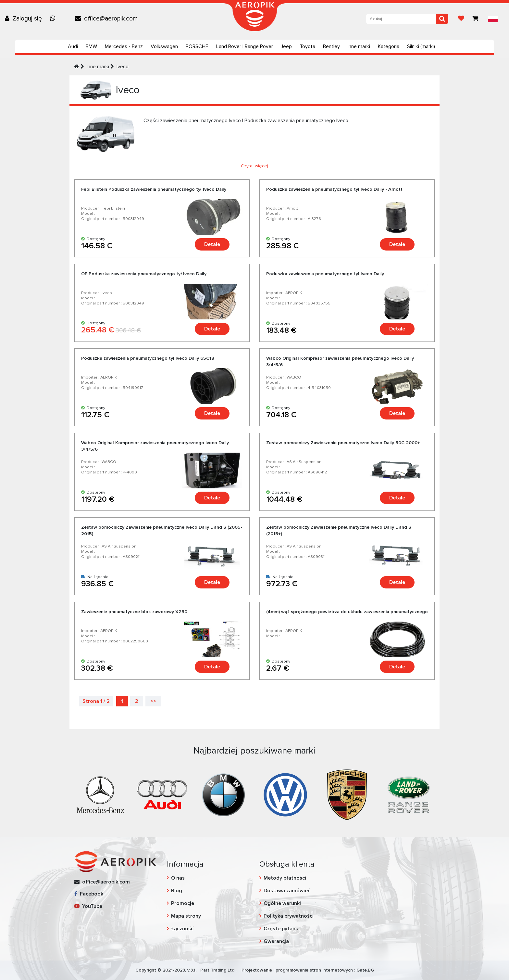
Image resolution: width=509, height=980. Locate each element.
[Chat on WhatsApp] (54, 19)
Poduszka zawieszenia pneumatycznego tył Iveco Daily (325, 274)
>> (153, 701)
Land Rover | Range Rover (245, 46)
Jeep (286, 46)
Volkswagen (164, 46)
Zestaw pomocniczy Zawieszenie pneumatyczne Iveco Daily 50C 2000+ (343, 443)
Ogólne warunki (282, 903)
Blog (177, 891)
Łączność (182, 929)
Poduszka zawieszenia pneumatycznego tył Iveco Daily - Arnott (334, 189)
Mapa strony (186, 916)
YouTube (88, 906)
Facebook (89, 894)
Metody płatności (285, 878)
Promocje (183, 903)
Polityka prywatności (289, 916)
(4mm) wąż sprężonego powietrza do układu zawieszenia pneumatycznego (347, 612)
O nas (178, 878)
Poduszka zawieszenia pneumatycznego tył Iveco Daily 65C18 (148, 358)
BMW (91, 46)
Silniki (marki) (421, 46)
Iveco (123, 67)
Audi (73, 46)
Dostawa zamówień (287, 891)
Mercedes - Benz (124, 46)
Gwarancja (276, 941)
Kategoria (389, 46)
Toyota (307, 46)
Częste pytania (282, 929)
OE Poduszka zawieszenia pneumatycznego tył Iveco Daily (144, 274)
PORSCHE (197, 46)
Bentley (331, 46)
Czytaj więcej (255, 166)
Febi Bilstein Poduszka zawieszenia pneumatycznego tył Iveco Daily (154, 189)
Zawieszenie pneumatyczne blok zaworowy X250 (134, 612)
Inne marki (359, 46)
